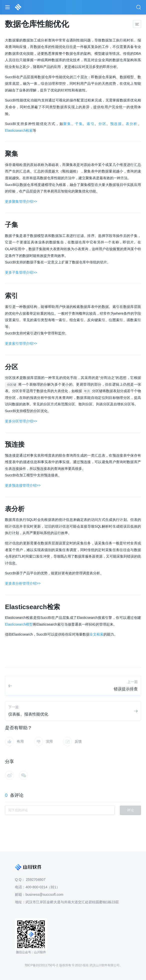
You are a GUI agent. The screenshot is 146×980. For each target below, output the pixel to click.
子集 (79, 124)
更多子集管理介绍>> (21, 272)
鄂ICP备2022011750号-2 (41, 965)
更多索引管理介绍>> (21, 343)
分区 (102, 124)
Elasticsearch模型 (19, 624)
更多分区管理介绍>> (21, 421)
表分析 (132, 124)
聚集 (67, 124)
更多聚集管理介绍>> (21, 201)
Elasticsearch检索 (19, 130)
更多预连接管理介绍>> (23, 485)
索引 (91, 124)
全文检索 (96, 634)
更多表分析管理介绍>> (23, 583)
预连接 (116, 124)
